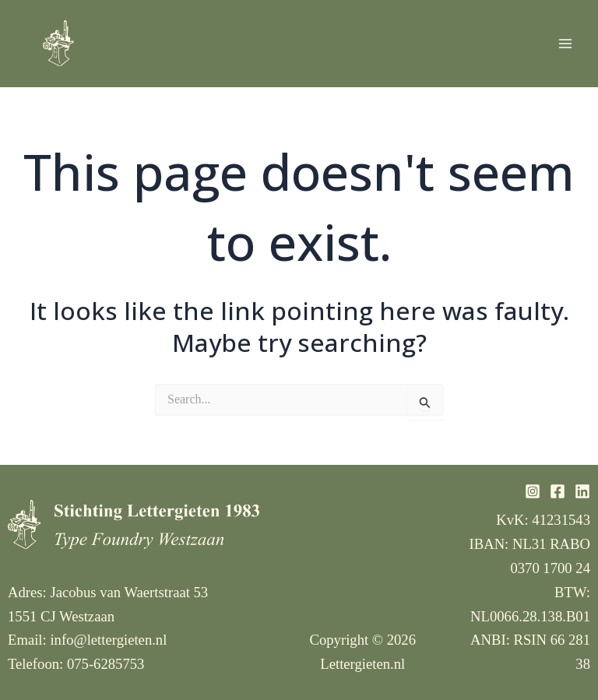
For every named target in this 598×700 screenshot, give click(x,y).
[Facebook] (558, 491)
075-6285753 (106, 664)
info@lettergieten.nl (108, 640)
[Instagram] (533, 491)
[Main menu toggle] (565, 44)
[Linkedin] (582, 491)
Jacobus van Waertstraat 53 (129, 592)
